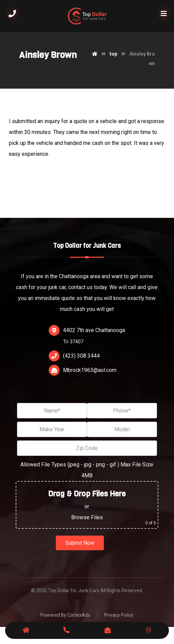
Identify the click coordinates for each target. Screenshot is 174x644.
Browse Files (87, 517)
